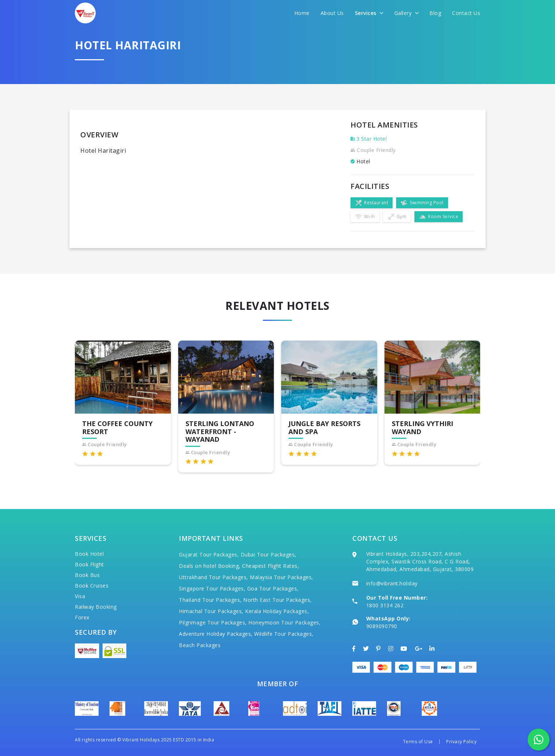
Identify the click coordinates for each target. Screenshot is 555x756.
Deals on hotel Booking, (210, 566)
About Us (332, 13)
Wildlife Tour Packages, (284, 634)
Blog (435, 13)
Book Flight (89, 564)
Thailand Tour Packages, (210, 600)
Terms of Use (418, 742)
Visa (80, 596)
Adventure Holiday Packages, (216, 634)
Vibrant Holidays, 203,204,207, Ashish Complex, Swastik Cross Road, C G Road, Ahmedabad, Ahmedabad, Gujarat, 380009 (420, 561)
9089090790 (382, 626)
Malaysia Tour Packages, (282, 577)
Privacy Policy (461, 742)
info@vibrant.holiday (392, 583)
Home (302, 13)
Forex (82, 617)
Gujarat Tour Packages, (209, 554)
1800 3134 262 (385, 605)
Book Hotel (89, 554)
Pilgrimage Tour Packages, (213, 622)
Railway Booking (96, 607)
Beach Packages (200, 645)
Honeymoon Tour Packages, (284, 622)
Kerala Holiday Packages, (277, 611)
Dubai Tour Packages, (269, 554)
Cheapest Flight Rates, (271, 566)
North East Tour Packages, (277, 600)
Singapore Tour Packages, (212, 588)
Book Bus (87, 575)
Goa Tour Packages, (273, 588)
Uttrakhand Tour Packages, (214, 577)
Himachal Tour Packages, (211, 611)
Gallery (407, 13)
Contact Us (466, 13)
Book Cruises (92, 586)
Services (369, 13)
